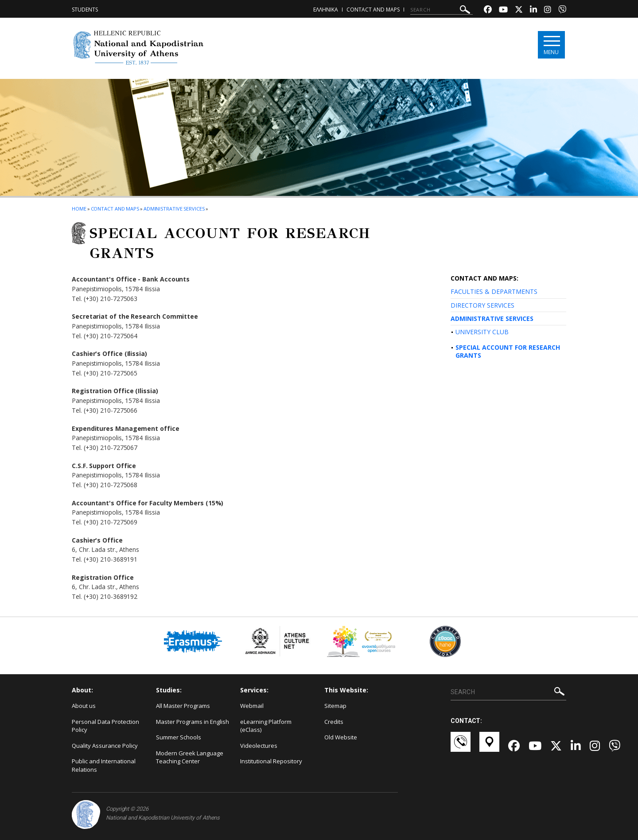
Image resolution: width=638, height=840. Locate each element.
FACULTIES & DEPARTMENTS (494, 291)
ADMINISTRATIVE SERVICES (492, 318)
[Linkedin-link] (533, 10)
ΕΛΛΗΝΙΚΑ (326, 10)
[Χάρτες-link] (489, 746)
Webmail (252, 706)
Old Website (341, 737)
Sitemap (335, 706)
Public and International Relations (104, 765)
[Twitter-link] (519, 10)
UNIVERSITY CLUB (482, 332)
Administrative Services (174, 209)
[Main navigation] (551, 45)
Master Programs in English (193, 722)
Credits (334, 722)
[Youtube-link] (503, 10)
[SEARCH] (442, 10)
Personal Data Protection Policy (105, 726)
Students (85, 10)
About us (84, 706)
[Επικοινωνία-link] (461, 746)
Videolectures (259, 746)
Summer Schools (179, 737)
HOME (79, 209)
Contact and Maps (373, 10)
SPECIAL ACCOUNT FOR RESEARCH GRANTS (508, 351)
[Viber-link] (562, 10)
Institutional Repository (271, 761)
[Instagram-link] (548, 10)
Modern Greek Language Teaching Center (190, 757)
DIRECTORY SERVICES (482, 305)
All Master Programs (183, 706)
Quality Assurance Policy (105, 746)
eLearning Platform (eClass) (266, 726)
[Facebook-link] (488, 10)
